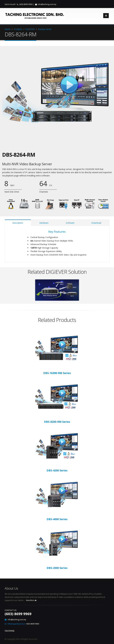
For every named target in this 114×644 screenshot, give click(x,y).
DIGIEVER (30, 29)
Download (96, 223)
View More (31, 600)
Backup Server (45, 29)
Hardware (44, 223)
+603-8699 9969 (32, 624)
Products (18, 29)
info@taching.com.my (47, 4)
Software (70, 223)
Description (18, 223)
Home (8, 29)
